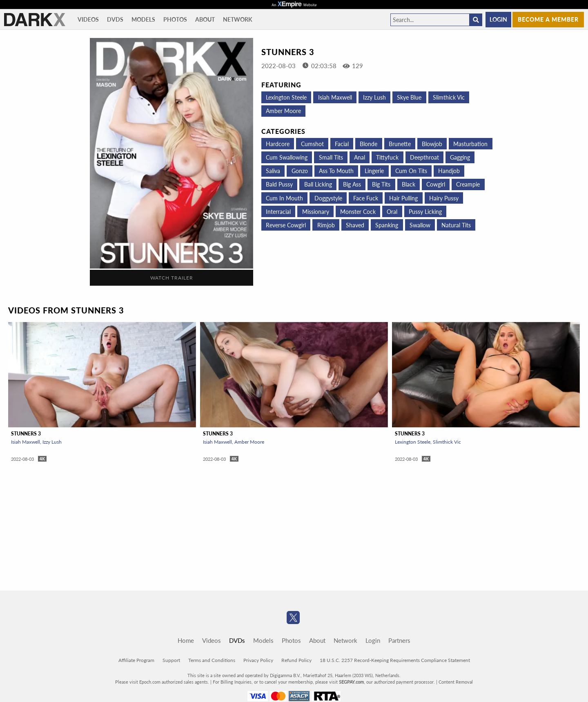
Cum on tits (411, 171)
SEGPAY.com (351, 682)
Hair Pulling (403, 198)
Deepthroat (424, 157)
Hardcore (278, 144)
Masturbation (470, 144)
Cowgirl (436, 184)
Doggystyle (328, 198)
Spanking (387, 225)
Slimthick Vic (449, 97)
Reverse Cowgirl (286, 225)
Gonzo (300, 171)
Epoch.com (150, 682)
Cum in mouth (284, 198)
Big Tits (381, 184)
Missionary (316, 212)
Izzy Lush (374, 97)
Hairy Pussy (444, 198)
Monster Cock (358, 212)
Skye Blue (409, 97)
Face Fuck (366, 198)
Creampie (468, 184)
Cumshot (312, 144)
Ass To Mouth (336, 171)
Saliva (273, 171)
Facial (342, 144)
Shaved (355, 225)
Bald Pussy (279, 184)
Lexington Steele (286, 97)
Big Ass (352, 184)
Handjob (449, 171)
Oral (392, 212)
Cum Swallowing (287, 157)
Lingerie (374, 171)
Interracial (278, 212)
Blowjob (432, 144)
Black (409, 184)
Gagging (460, 157)
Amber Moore (283, 111)
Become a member (548, 19)
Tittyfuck (387, 157)
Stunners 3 (26, 434)
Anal (360, 157)
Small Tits (331, 157)
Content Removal (456, 682)
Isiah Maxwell (335, 97)
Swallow (420, 225)
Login (498, 19)
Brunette (400, 144)
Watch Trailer (172, 278)
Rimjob (326, 225)
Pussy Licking (425, 212)
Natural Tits (456, 225)
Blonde (369, 144)
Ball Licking (318, 184)
